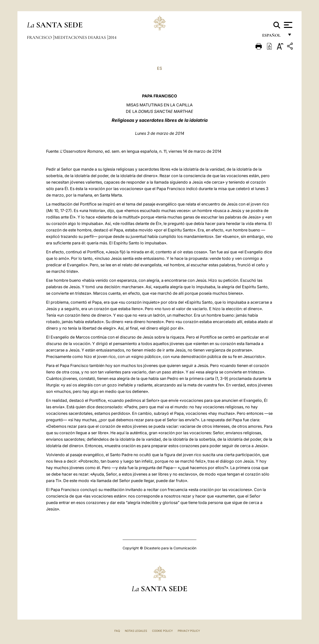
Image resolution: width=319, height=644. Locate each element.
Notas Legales (136, 631)
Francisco (40, 37)
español (273, 37)
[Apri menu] (287, 25)
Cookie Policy (162, 631)
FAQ (117, 631)
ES (159, 68)
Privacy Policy (189, 631)
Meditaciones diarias (81, 37)
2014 (112, 37)
